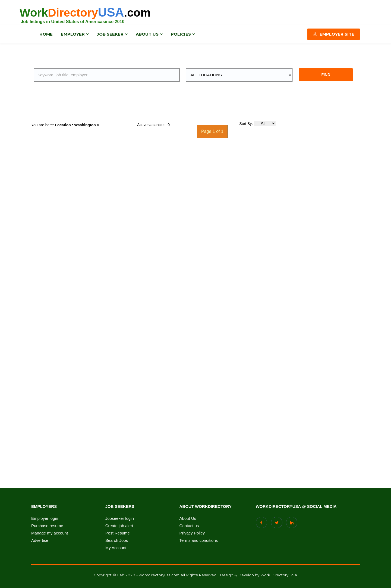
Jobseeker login (120, 518)
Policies (181, 34)
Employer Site (334, 34)
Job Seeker (110, 34)
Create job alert (119, 526)
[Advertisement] (153, 103)
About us (147, 34)
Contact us (189, 526)
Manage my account (50, 533)
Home (46, 34)
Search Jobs (117, 540)
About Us (188, 518)
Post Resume (118, 533)
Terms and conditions (199, 540)
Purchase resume (47, 526)
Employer (73, 34)
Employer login (45, 518)
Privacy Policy (192, 533)
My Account (116, 548)
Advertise (40, 540)
